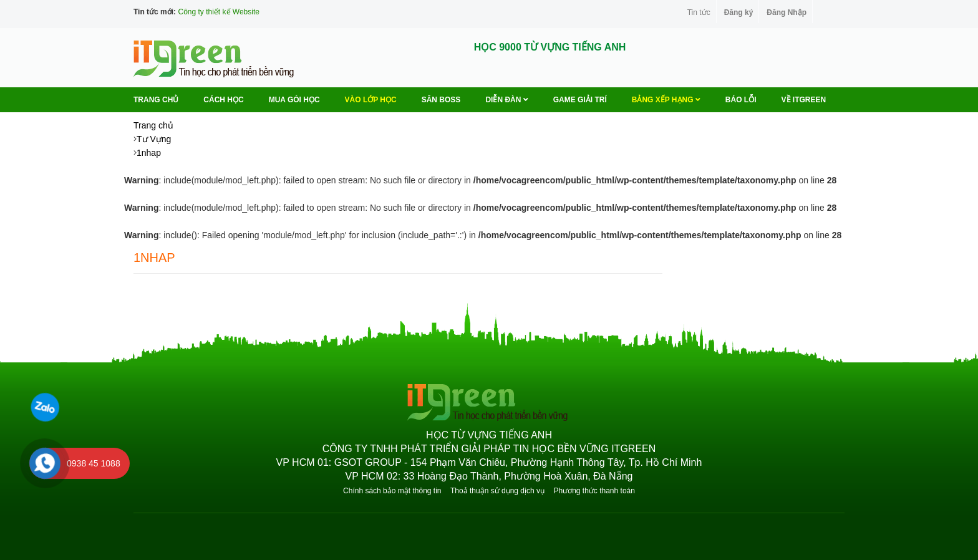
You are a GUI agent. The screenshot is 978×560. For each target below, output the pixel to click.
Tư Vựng (154, 139)
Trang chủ (156, 100)
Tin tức (699, 12)
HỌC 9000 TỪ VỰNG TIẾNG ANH (550, 47)
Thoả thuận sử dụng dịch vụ (497, 491)
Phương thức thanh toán (594, 491)
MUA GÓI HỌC (294, 100)
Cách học (223, 100)
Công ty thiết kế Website (219, 12)
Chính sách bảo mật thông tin (392, 491)
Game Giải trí (580, 100)
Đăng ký (739, 12)
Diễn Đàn (506, 100)
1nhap (149, 153)
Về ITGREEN (804, 100)
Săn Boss (441, 100)
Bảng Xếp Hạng (666, 100)
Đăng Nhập (787, 12)
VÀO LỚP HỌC (371, 100)
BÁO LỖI (741, 100)
